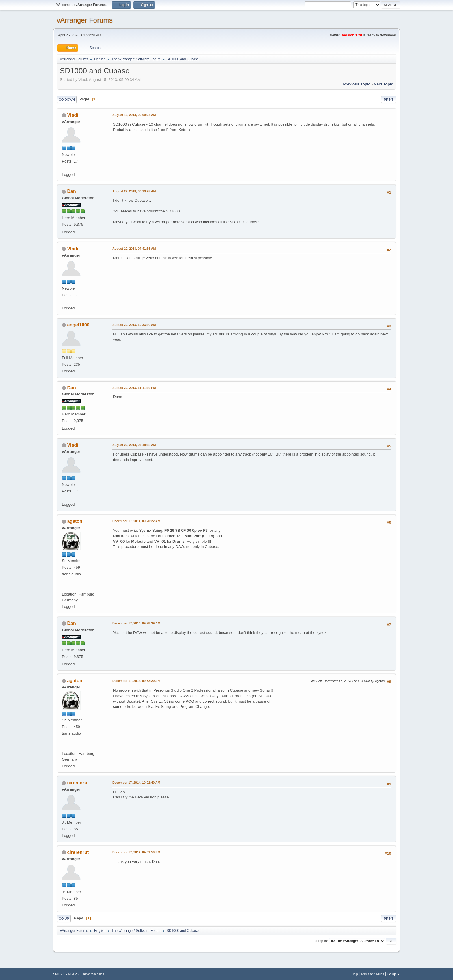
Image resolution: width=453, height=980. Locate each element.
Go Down (67, 100)
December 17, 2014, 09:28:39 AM (136, 623)
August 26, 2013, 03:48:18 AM (134, 445)
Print (389, 100)
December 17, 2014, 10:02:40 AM (136, 783)
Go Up (64, 919)
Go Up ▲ (393, 974)
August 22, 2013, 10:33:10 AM (134, 325)
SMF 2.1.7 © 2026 (66, 974)
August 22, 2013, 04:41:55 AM (134, 249)
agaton (75, 521)
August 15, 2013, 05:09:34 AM (134, 115)
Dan (71, 191)
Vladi (73, 115)
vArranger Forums (85, 20)
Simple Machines (92, 974)
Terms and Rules (373, 974)
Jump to (321, 941)
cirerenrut (78, 783)
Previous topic (357, 84)
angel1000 (78, 325)
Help (355, 974)
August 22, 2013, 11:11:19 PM (134, 388)
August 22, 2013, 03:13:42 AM (134, 191)
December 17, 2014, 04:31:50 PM (136, 852)
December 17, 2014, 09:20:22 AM (136, 521)
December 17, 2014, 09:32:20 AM (136, 681)
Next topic (384, 84)
